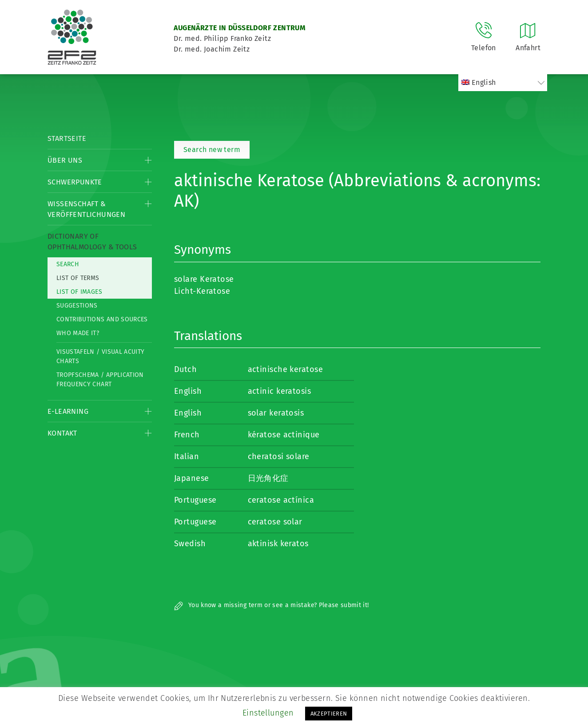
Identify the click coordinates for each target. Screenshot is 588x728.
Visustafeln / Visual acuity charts (100, 356)
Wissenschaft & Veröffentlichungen (86, 209)
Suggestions (77, 306)
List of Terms (78, 278)
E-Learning (68, 411)
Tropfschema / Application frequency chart (100, 380)
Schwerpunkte (75, 182)
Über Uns (65, 160)
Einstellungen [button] (268, 713)
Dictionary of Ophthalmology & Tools (92, 242)
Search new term (212, 150)
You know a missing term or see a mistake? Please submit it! (272, 605)
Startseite (67, 138)
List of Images (79, 292)
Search (68, 264)
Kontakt (62, 433)
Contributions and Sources (102, 319)
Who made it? (78, 333)
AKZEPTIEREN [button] (329, 714)
